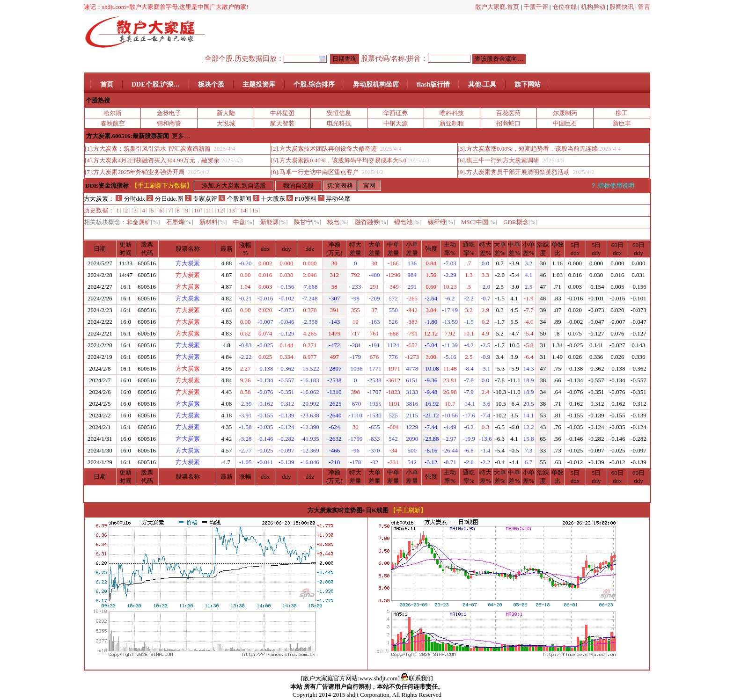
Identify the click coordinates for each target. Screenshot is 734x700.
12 (220, 210)
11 (209, 210)
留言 (644, 7)
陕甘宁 (308, 222)
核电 (338, 222)
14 (243, 210)
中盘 (244, 222)
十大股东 (269, 199)
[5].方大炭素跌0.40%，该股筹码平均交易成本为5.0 (339, 160)
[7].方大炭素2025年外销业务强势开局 (136, 172)
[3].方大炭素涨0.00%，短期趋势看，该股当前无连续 (528, 149)
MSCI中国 (479, 222)
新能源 (274, 222)
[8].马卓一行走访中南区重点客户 (316, 172)
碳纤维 (442, 222)
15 (255, 210)
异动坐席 (334, 199)
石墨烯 (180, 222)
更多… (181, 136)
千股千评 (536, 7)
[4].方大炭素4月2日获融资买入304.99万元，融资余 (152, 160)
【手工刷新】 (408, 510)
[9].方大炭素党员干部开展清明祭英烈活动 (515, 172)
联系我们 (417, 678)
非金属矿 (143, 222)
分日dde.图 (166, 199)
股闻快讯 (622, 7)
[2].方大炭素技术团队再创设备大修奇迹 (325, 149)
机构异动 (593, 7)
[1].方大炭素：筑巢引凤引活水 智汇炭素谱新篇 (148, 149)
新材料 (213, 222)
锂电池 (408, 222)
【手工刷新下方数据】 (162, 186)
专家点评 (201, 199)
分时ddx (130, 199)
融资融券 (372, 222)
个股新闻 (235, 199)
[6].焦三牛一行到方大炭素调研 (499, 160)
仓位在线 (565, 7)
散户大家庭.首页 (497, 7)
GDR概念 (520, 222)
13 (231, 210)
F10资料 (301, 199)
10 (197, 210)
